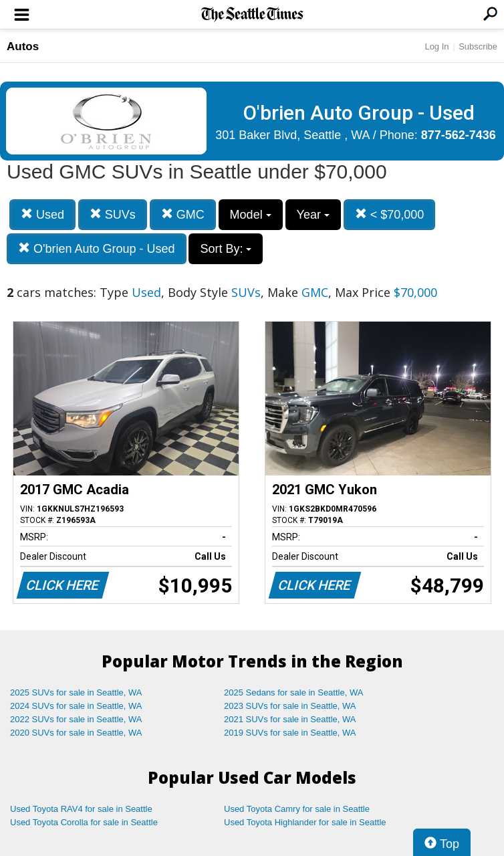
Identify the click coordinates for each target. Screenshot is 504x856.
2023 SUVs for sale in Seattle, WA (290, 706)
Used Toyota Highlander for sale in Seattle (305, 822)
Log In (436, 46)
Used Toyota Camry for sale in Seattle (297, 809)
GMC (183, 214)
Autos (23, 46)
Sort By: (226, 249)
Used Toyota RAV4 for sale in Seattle (81, 809)
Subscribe (478, 46)
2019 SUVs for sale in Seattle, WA (290, 733)
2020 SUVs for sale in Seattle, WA (76, 733)
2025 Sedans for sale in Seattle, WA (293, 692)
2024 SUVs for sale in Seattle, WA (76, 706)
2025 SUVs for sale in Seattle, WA (76, 692)
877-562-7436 (459, 135)
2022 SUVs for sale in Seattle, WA (76, 719)
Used (42, 214)
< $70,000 (390, 214)
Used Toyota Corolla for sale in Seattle (84, 822)
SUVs (113, 214)
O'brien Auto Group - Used (97, 248)
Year (313, 215)
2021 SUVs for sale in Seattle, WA (290, 719)
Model (251, 215)
